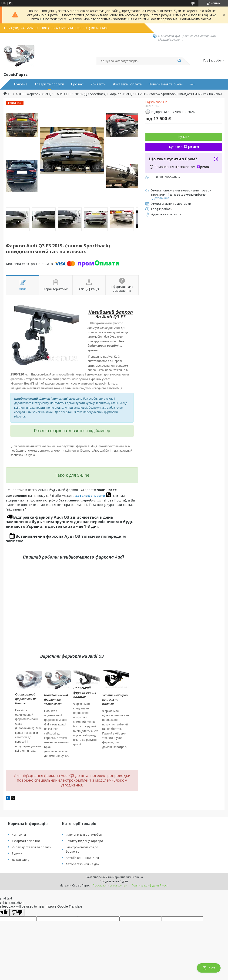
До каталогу (21, 860)
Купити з (184, 147)
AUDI (20, 94)
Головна (21, 84)
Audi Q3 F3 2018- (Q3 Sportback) (82, 94)
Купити (184, 137)
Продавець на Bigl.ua (114, 881)
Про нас (77, 84)
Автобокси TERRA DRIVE (83, 858)
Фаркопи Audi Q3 (40, 94)
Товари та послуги (49, 84)
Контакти (98, 84)
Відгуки (17, 853)
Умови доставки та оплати (32, 847)
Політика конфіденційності (150, 885)
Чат (209, 968)
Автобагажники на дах (82, 864)
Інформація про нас (26, 841)
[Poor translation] (17, 913)
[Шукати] (179, 61)
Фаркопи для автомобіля (84, 834)
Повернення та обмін (166, 84)
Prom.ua (137, 877)
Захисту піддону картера (84, 841)
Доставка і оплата (127, 84)
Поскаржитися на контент (111, 885)
